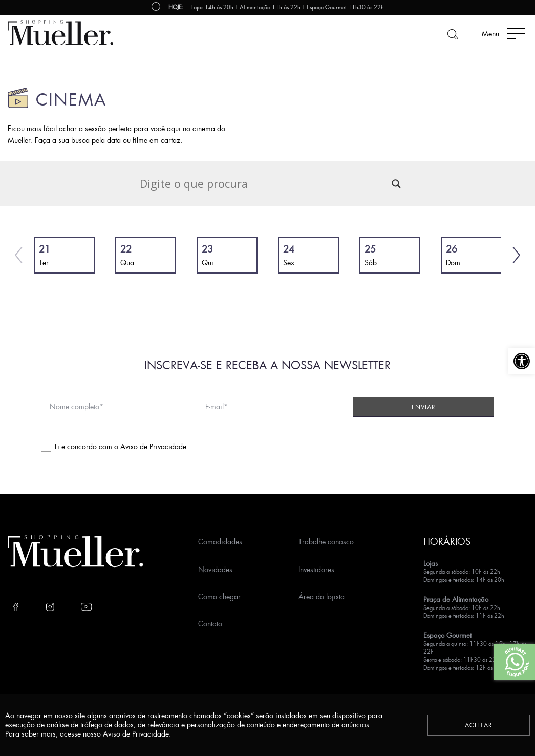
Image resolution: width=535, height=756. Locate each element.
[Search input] (263, 184)
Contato (210, 624)
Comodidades (220, 542)
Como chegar (219, 596)
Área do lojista (322, 596)
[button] (522, 361)
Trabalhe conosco (326, 542)
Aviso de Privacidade (153, 446)
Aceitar (479, 725)
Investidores (316, 569)
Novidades (215, 569)
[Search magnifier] (396, 184)
